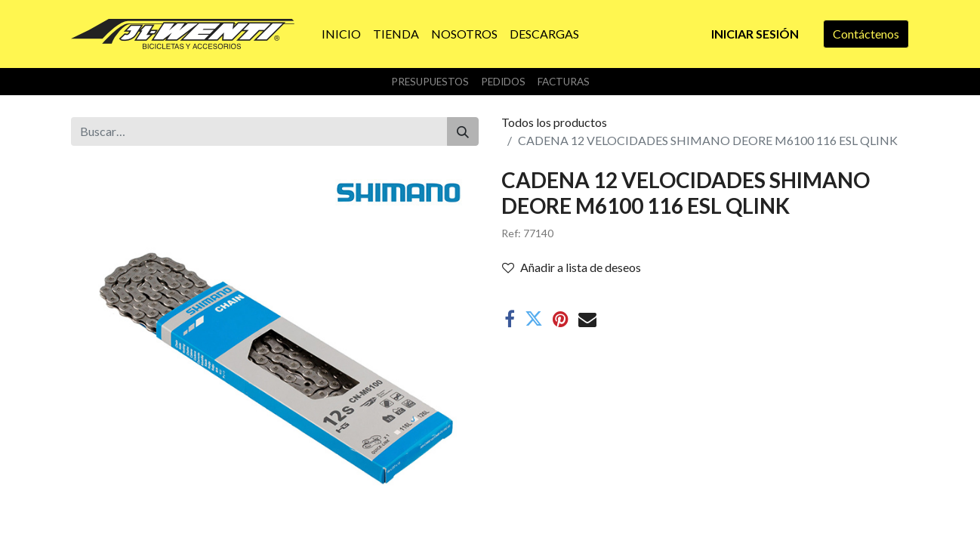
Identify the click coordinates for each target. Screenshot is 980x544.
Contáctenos (866, 34)
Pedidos (503, 82)
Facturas (564, 82)
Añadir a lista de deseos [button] (572, 267)
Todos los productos (554, 122)
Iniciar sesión (755, 34)
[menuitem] (341, 34)
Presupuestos (430, 82)
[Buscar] (463, 131)
